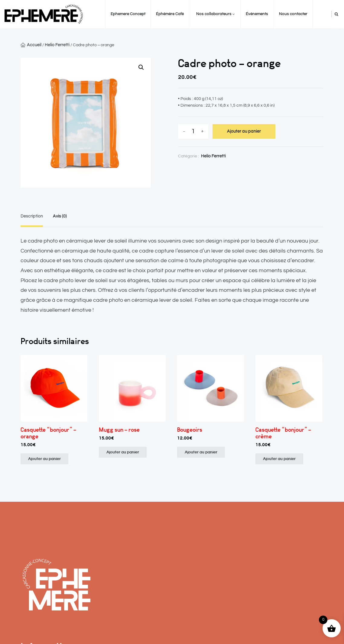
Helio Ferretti (57, 45)
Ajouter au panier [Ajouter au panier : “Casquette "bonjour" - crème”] (279, 459)
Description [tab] (32, 216)
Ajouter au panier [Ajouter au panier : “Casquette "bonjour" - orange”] (44, 459)
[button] (141, 67)
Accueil (34, 45)
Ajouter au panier (244, 131)
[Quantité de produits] (193, 131)
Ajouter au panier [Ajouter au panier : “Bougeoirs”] (201, 452)
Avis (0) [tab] (60, 216)
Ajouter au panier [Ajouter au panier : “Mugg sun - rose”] (123, 452)
